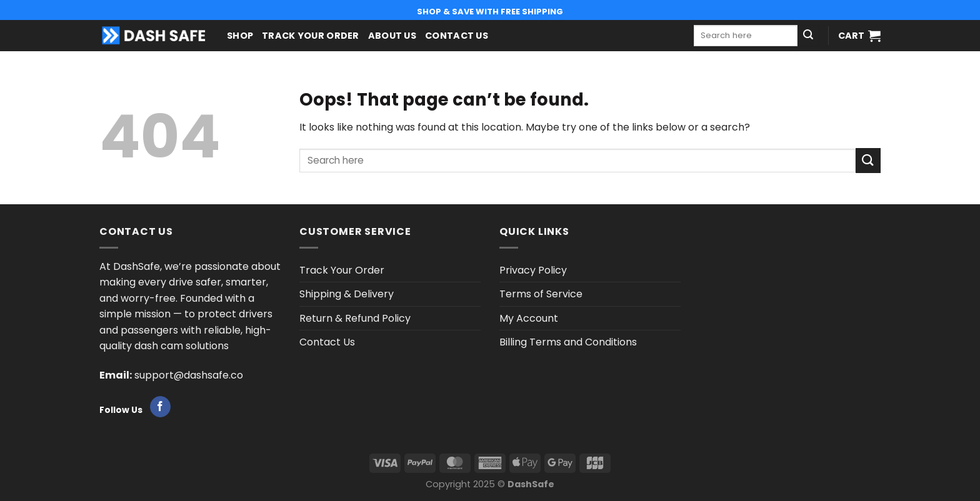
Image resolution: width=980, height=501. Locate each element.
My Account (529, 318)
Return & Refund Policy (355, 318)
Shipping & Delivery (347, 294)
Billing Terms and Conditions (568, 342)
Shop (240, 36)
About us (392, 36)
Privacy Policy (533, 270)
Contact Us (457, 36)
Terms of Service (541, 294)
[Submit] (808, 36)
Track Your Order (311, 36)
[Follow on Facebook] (160, 407)
